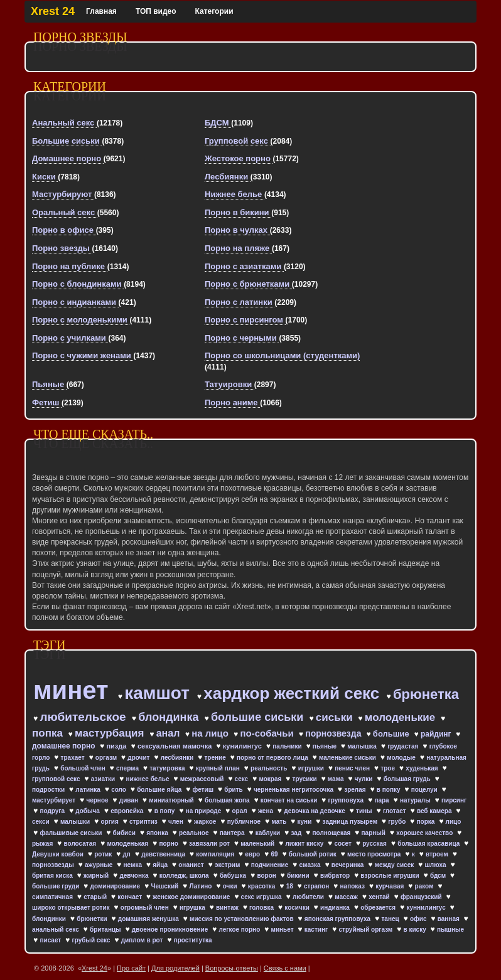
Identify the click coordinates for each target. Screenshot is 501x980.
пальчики (288, 746)
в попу (165, 811)
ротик (104, 854)
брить (234, 790)
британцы (106, 929)
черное (98, 800)
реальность (270, 768)
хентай (380, 897)
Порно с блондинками (78, 284)
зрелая (356, 790)
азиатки (104, 779)
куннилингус (427, 908)
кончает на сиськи (290, 800)
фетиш (204, 790)
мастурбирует (55, 800)
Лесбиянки (228, 177)
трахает (74, 758)
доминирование (116, 886)
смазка (311, 865)
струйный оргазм (366, 929)
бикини (299, 876)
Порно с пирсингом (245, 320)
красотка (262, 886)
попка (49, 733)
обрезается (379, 908)
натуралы (416, 800)
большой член (83, 768)
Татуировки (229, 384)
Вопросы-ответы (232, 968)
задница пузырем (351, 822)
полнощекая (332, 833)
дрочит (139, 758)
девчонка (135, 876)
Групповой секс (238, 141)
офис (419, 919)
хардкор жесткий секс (294, 693)
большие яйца (160, 790)
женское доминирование (192, 897)
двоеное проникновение (171, 929)
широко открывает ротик (72, 908)
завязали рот (210, 844)
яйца (161, 865)
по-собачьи (268, 733)
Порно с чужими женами (83, 355)
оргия (110, 822)
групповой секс (57, 779)
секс (242, 779)
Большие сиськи (67, 141)
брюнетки (93, 919)
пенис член (353, 768)
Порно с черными (242, 338)
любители (309, 897)
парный (374, 833)
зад (297, 833)
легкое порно (240, 929)
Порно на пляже (238, 248)
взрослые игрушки (391, 876)
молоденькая (128, 844)
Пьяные (49, 384)
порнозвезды (54, 865)
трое (388, 768)
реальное (195, 833)
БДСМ (218, 123)
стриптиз (144, 822)
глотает (396, 811)
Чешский (165, 886)
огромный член (146, 908)
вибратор (336, 876)
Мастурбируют (63, 194)
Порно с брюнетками (248, 284)
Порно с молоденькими (81, 320)
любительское (84, 717)
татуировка (168, 768)
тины (365, 811)
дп (127, 854)
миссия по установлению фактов (242, 919)
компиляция (216, 854)
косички (298, 908)
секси (41, 822)
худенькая (423, 768)
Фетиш (47, 402)
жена (267, 811)
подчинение (271, 865)
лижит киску (305, 844)
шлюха (436, 865)
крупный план (219, 768)
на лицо (211, 733)
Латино (201, 886)
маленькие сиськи (348, 758)
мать (280, 822)
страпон (317, 886)
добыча (88, 811)
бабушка (234, 876)
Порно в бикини (238, 212)
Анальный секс (64, 123)
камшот (159, 693)
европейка (128, 811)
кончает (131, 897)
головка (262, 908)
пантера (233, 833)
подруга (53, 811)
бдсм (439, 876)
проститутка (193, 940)
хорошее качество (425, 833)
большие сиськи (259, 717)
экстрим (228, 865)
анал (170, 733)
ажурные (100, 865)
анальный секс (57, 929)
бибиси (125, 833)
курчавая (391, 886)
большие (392, 734)
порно (169, 844)
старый (96, 897)
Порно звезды (62, 248)
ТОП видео (156, 11)
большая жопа (228, 800)
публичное (245, 822)
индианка (336, 908)
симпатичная (53, 897)
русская (375, 844)
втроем (438, 854)
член (176, 822)
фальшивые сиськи (72, 833)
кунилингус (243, 746)
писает (51, 940)
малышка (363, 746)
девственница (164, 854)
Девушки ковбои (59, 854)
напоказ (353, 886)
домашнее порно (65, 746)
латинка (89, 790)
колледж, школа (185, 876)
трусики (306, 779)
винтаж (228, 908)
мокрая (271, 779)
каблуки (269, 833)
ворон (267, 876)
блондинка (170, 717)
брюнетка (426, 694)
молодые (402, 758)
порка (427, 822)
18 (291, 886)
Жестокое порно (239, 158)
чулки (365, 779)
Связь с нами (285, 968)
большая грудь (408, 779)
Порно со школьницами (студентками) (282, 355)
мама (337, 779)
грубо (398, 822)
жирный (97, 876)
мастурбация (111, 733)
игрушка (193, 908)
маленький (258, 844)
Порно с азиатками (244, 266)
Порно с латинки (240, 302)
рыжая (43, 844)
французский (422, 897)
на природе (204, 811)
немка (134, 865)
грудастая (404, 746)
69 (275, 854)
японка (158, 833)
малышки (76, 822)
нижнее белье (148, 779)
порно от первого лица (273, 758)
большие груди (57, 886)
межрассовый (203, 779)
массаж (347, 897)
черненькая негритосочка (294, 790)
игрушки (312, 768)
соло (120, 790)
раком (425, 886)
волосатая (81, 844)
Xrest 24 (53, 11)
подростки (49, 790)
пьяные (326, 746)
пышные (450, 929)
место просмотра (375, 854)
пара (382, 800)
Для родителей (175, 968)
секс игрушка (262, 897)
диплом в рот (143, 940)
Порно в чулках (237, 230)
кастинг (317, 929)
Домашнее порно (68, 158)
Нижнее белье (234, 194)
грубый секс (92, 940)
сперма (128, 768)
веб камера (435, 811)
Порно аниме (232, 402)
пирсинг (454, 800)
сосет (343, 844)
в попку (389, 790)
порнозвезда (334, 733)
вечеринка (348, 865)
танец (391, 919)
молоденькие (401, 717)
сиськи (336, 717)
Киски (45, 177)
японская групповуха (338, 919)
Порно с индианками (75, 302)
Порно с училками (70, 338)
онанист (192, 865)
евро (253, 854)
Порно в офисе (64, 230)
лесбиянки (178, 758)
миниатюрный (172, 800)
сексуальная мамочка (175, 746)
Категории (214, 11)
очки (231, 886)
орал (241, 811)
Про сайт (131, 968)
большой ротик (314, 854)
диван (130, 800)
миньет (283, 929)
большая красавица (429, 844)
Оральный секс (65, 212)
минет (74, 690)
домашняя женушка (149, 919)
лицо (454, 822)
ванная (450, 919)
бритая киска (53, 876)
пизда (117, 746)
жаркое (206, 822)
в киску (416, 929)
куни (306, 822)
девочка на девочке (315, 811)
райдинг (437, 734)
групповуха (347, 800)
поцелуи (425, 790)
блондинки (50, 919)
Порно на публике (70, 266)
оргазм (107, 758)
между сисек (395, 865)
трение (216, 758)
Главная (101, 11)
